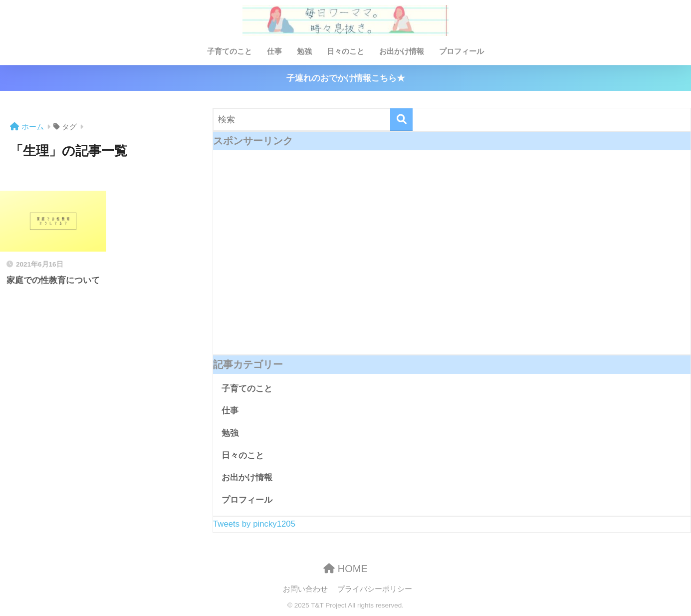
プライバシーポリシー (375, 589)
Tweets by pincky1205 (254, 524)
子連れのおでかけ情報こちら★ (346, 78)
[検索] (401, 120)
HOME (345, 569)
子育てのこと (230, 51)
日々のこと (345, 51)
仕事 (274, 51)
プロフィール (461, 51)
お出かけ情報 (402, 51)
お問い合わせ (305, 589)
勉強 (304, 51)
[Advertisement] (452, 260)
